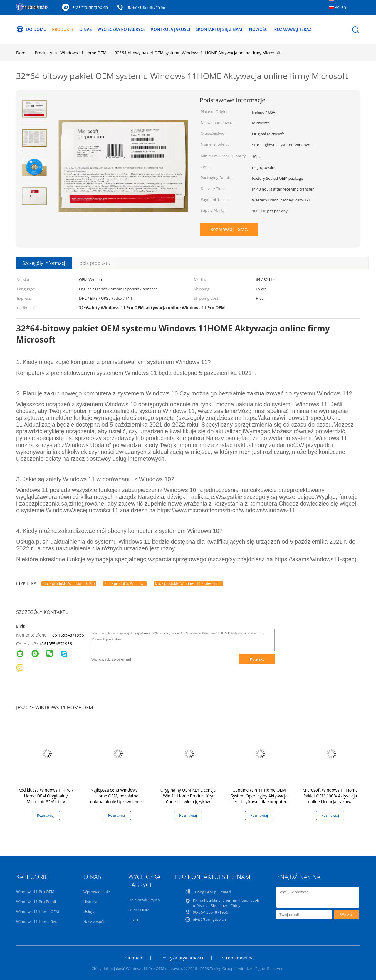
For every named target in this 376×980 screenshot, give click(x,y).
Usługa (89, 912)
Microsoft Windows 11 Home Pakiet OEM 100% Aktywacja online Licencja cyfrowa (330, 796)
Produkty (63, 29)
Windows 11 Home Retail (38, 922)
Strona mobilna (238, 958)
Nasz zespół (94, 922)
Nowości (259, 29)
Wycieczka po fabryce (121, 29)
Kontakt (257, 659)
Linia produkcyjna (144, 900)
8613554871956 (57, 644)
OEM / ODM (139, 910)
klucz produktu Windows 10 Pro (69, 584)
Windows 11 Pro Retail (36, 902)
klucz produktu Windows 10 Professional (188, 584)
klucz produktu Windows (125, 584)
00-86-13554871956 (146, 7)
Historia (90, 902)
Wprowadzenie (97, 892)
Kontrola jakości (171, 29)
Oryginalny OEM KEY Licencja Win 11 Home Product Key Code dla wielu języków (188, 796)
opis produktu (95, 263)
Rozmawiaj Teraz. (294, 29)
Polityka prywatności (182, 958)
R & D (133, 920)
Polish (340, 7)
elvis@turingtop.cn (90, 7)
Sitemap (134, 958)
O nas (86, 29)
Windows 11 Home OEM (38, 912)
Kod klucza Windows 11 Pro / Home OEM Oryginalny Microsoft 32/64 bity (46, 796)
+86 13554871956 (67, 635)
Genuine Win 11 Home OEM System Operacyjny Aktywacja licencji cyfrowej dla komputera (259, 796)
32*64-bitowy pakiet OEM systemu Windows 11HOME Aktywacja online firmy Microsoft (198, 53)
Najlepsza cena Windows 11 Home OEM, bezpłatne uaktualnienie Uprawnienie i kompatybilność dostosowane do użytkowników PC (117, 802)
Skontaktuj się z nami (220, 29)
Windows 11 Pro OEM (35, 892)
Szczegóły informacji (44, 263)
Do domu (31, 29)
